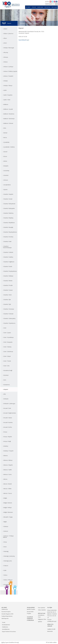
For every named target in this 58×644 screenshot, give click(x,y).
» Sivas (5, 547)
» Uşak (5, 570)
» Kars (5, 380)
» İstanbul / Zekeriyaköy (9, 318)
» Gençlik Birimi (7, 185)
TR (48, 2)
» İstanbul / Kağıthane (9, 262)
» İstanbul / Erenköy (8, 237)
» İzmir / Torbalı (7, 361)
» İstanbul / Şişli (7, 304)
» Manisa (5, 456)
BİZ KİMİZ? (28, 7)
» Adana (5, 29)
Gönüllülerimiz (6, 629)
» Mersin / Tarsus (7, 493)
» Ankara (5, 62)
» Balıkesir (6, 104)
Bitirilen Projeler (31, 609)
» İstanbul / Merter (8, 281)
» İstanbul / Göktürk (8, 252)
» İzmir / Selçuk (7, 356)
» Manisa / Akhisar (8, 460)
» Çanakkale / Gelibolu (9, 147)
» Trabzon (6, 566)
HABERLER (30, 619)
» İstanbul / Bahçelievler (9, 204)
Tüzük (4, 622)
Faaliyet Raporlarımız (7, 616)
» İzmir (5, 328)
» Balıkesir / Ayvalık (8, 109)
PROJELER (34, 7)
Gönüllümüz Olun (41, 616)
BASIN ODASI (40, 7)
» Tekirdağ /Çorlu (7, 561)
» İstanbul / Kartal (8, 266)
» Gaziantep (6, 171)
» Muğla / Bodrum (7, 503)
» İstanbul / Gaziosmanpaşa (7, 247)
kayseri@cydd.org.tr (24, 40)
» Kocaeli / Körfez (7, 427)
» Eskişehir (6, 166)
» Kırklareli (6, 399)
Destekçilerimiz (6, 625)
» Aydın (5, 90)
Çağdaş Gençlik (51, 629)
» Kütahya (6, 446)
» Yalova (5, 575)
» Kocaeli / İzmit (7, 408)
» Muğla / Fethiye (7, 508)
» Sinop (5, 542)
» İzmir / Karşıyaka (8, 342)
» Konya (5, 432)
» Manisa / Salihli (7, 470)
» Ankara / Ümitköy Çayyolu (10, 71)
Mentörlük (50, 631)
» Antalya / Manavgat (8, 48)
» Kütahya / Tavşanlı (8, 451)
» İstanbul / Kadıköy (8, 257)
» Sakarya (6, 526)
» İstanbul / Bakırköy (8, 213)
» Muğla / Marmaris (8, 512)
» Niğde (5, 522)
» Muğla (5, 498)
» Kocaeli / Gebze (7, 418)
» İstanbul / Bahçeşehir (9, 208)
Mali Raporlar (5, 618)
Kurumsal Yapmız (6, 612)
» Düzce (5, 156)
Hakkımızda (5, 609)
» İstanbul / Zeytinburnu (9, 323)
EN (46, 2)
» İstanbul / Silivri (7, 295)
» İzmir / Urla (6, 366)
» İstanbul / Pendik (8, 285)
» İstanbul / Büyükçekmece (10, 232)
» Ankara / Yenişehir (8, 76)
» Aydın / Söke (7, 100)
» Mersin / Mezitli (7, 484)
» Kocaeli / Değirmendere (9, 413)
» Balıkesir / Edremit (8, 123)
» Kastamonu (6, 385)
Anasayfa (23, 23)
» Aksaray (6, 52)
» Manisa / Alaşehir (8, 465)
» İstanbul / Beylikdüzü (9, 223)
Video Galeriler (42, 610)
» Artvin (5, 43)
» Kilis (4, 394)
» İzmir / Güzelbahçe (8, 337)
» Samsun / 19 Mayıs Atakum (8, 537)
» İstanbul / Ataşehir (8, 194)
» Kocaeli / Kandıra (8, 422)
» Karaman (6, 375)
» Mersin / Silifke (7, 489)
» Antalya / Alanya (8, 86)
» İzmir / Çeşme (7, 333)
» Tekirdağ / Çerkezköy (9, 556)
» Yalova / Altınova (8, 580)
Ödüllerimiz (5, 627)
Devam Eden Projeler (30, 613)
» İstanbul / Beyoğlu (8, 227)
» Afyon (5, 38)
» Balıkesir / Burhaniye (9, 119)
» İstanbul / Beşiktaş (8, 218)
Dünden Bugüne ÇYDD (7, 614)
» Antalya (5, 81)
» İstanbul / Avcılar (8, 199)
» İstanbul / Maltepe (8, 276)
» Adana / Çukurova (8, 34)
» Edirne (5, 161)
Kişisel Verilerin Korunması (9, 632)
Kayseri (36, 23)
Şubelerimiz (29, 23)
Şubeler (40, 622)
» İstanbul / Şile (7, 300)
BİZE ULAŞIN (54, 7)
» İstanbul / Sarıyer (8, 290)
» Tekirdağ (6, 551)
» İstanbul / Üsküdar (8, 314)
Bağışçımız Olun (42, 619)
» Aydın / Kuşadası (8, 95)
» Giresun (5, 180)
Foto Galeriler (42, 608)
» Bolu (5, 128)
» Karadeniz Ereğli (8, 370)
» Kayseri (6, 389)
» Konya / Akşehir (7, 437)
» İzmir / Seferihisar (8, 352)
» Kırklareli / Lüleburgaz (9, 404)
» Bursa (5, 137)
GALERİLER (30, 617)
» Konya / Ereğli (7, 441)
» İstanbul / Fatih (7, 241)
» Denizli (5, 152)
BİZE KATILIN (47, 7)
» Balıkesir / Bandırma (9, 114)
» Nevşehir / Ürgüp (8, 517)
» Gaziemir (6, 175)
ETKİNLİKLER (30, 620)
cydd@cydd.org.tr (52, 621)
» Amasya (5, 57)
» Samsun (6, 531)
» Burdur (5, 133)
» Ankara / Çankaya (8, 67)
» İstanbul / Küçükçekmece (10, 271)
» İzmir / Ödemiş (7, 347)
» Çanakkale (6, 142)
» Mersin (5, 479)
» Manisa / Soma (7, 474)
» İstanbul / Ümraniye (8, 309)
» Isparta (5, 189)
